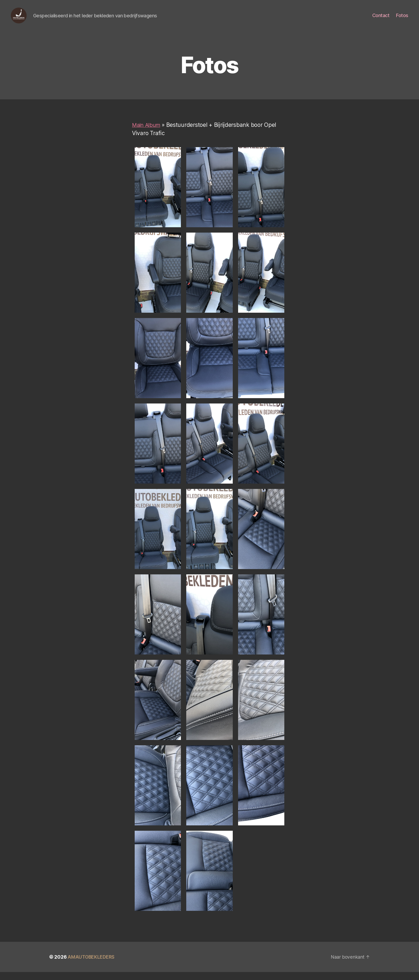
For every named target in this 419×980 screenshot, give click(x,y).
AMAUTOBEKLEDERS (92, 965)
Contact (381, 19)
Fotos (402, 19)
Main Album (148, 133)
